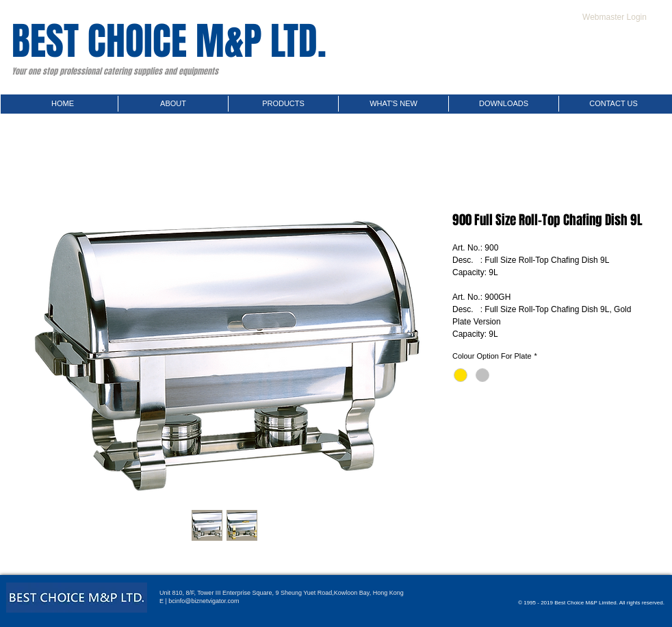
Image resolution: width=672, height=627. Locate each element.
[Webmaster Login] (615, 17)
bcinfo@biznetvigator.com (204, 601)
